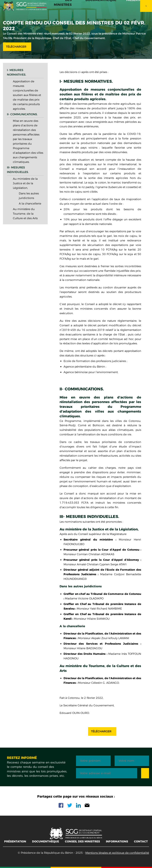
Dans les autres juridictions (29, 196)
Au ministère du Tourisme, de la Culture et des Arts (26, 214)
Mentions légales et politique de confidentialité (117, 853)
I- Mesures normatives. (17, 72)
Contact (141, 841)
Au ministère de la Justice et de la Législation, (25, 183)
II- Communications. (23, 114)
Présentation (15, 841)
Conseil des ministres (82, 841)
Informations (117, 841)
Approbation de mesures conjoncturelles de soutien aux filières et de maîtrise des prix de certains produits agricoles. (27, 95)
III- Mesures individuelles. (18, 170)
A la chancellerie (30, 204)
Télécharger (16, 47)
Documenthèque (46, 841)
